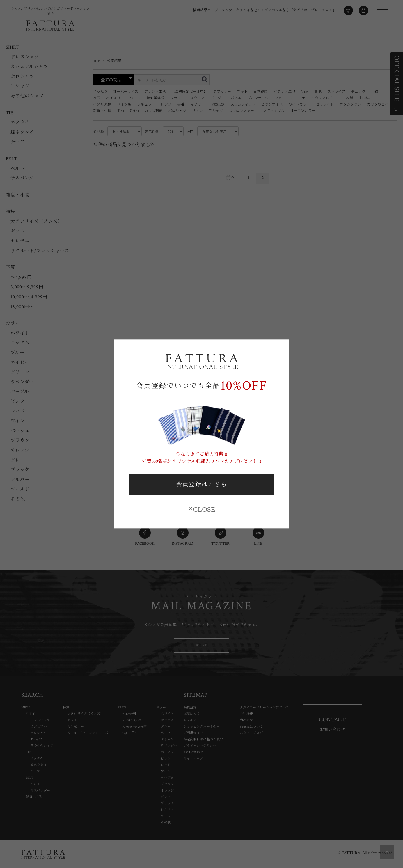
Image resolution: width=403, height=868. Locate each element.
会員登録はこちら (202, 485)
